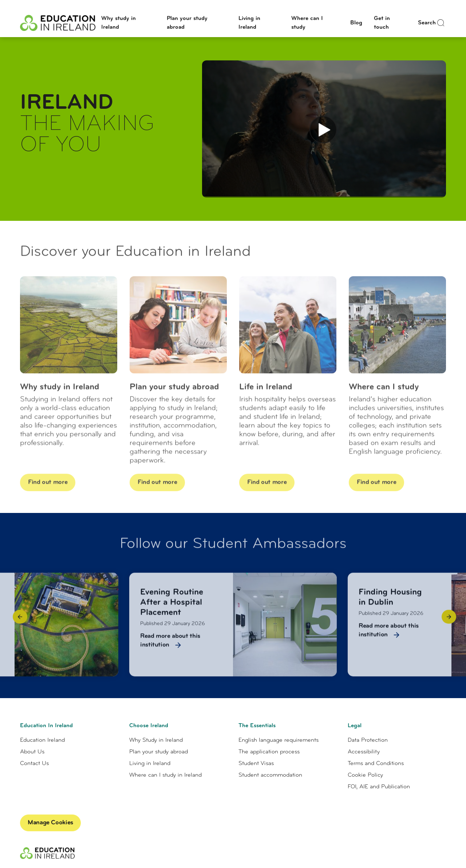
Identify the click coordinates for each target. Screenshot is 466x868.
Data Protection (368, 740)
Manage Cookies (50, 823)
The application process (269, 752)
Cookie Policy (365, 775)
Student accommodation (270, 775)
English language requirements (279, 740)
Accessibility (364, 752)
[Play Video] (323, 130)
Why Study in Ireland (156, 740)
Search (432, 23)
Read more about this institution (170, 645)
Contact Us (34, 764)
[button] (20, 621)
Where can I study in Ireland (165, 775)
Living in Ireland (150, 764)
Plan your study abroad (159, 752)
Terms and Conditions (376, 764)
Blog (356, 23)
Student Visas (256, 764)
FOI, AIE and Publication (379, 787)
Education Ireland (42, 740)
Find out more (52, 486)
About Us (32, 752)
